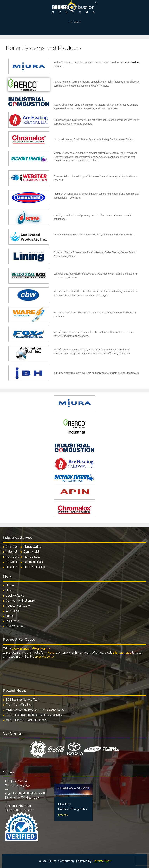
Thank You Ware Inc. (19, 705)
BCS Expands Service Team (23, 700)
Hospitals (12, 567)
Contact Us (13, 611)
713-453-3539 (21, 648)
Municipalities (32, 557)
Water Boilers (132, 63)
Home (10, 585)
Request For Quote (18, 606)
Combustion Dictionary (20, 601)
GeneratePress (101, 861)
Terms (10, 616)
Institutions (13, 557)
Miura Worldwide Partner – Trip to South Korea (35, 710)
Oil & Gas (12, 547)
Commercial (31, 552)
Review (63, 815)
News (9, 591)
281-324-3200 (41, 648)
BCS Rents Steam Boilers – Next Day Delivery (34, 715)
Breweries (12, 562)
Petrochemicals (33, 562)
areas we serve (44, 657)
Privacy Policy (15, 626)
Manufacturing (32, 547)
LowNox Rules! (15, 596)
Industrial (11, 552)
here (51, 653)
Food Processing (34, 567)
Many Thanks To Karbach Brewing (27, 720)
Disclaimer (12, 621)
